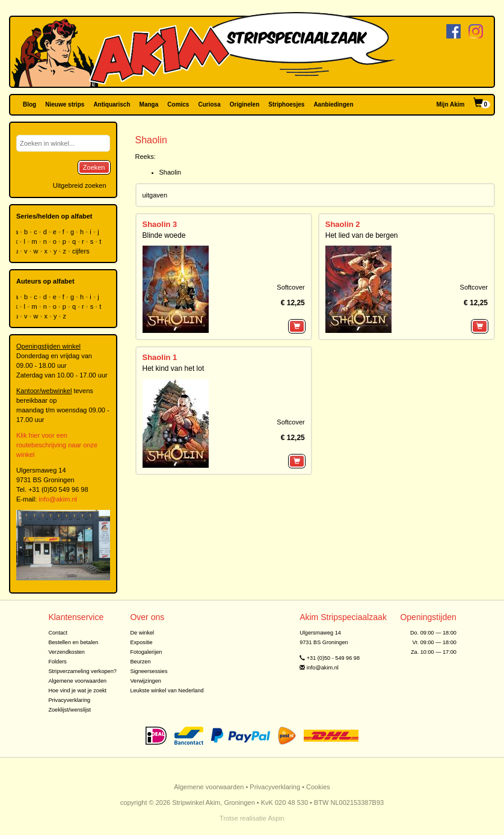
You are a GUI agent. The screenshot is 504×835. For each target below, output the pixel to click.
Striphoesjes (286, 104)
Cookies (318, 787)
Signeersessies (149, 671)
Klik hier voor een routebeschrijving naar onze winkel (57, 445)
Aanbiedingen (333, 104)
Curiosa (209, 104)
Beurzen (140, 662)
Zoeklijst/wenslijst (69, 710)
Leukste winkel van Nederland (167, 691)
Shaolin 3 (160, 224)
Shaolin (171, 172)
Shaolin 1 (160, 357)
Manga (149, 104)
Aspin (276, 818)
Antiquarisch (112, 104)
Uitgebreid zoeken (80, 185)
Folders (57, 662)
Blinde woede (164, 235)
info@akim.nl (58, 499)
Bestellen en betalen (73, 642)
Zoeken (94, 167)
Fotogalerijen (146, 652)
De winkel (142, 633)
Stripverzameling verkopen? (82, 671)
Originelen (244, 104)
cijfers (82, 251)
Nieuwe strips (65, 104)
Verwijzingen (145, 681)
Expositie (141, 642)
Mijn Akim (451, 104)
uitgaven (155, 195)
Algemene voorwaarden (77, 681)
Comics (178, 104)
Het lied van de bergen (362, 235)
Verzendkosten (66, 652)
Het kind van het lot (174, 368)
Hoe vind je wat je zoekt (77, 691)
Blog (29, 104)
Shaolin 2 (343, 224)
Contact (58, 633)
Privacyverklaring (69, 700)
